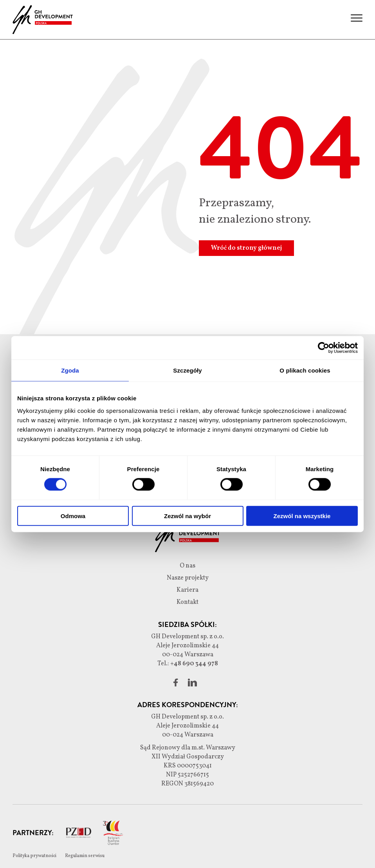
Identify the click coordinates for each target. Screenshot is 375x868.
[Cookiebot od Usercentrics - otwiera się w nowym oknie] (324, 348)
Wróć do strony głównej (246, 248)
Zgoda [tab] (70, 370)
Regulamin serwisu (85, 856)
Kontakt (187, 602)
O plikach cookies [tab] (305, 370)
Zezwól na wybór (187, 516)
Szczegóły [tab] (187, 370)
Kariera (187, 590)
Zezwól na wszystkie (302, 516)
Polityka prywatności (35, 856)
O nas (187, 566)
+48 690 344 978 (194, 664)
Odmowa (73, 516)
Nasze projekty (188, 578)
